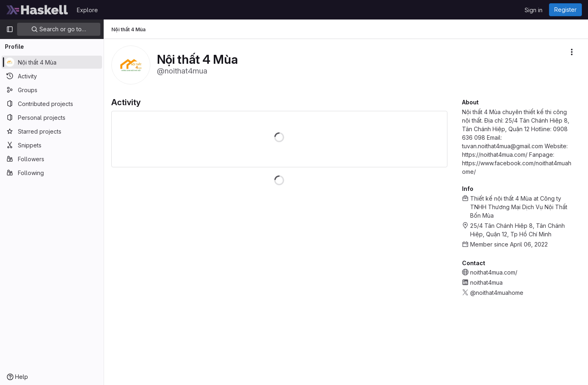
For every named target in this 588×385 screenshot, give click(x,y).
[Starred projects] (52, 131)
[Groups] (52, 90)
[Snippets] (52, 145)
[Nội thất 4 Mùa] (52, 62)
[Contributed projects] (52, 104)
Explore (87, 10)
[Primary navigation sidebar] (10, 29)
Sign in (534, 10)
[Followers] (52, 159)
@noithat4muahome (497, 293)
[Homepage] (37, 10)
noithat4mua (486, 282)
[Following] (52, 173)
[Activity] (52, 76)
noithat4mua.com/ (494, 272)
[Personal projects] (52, 117)
